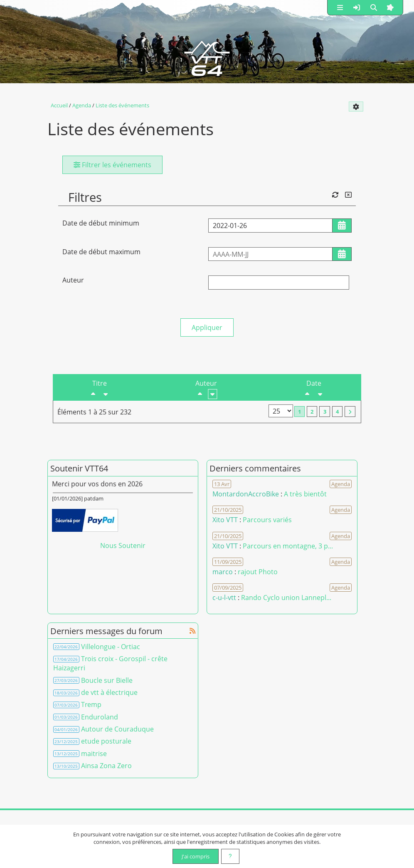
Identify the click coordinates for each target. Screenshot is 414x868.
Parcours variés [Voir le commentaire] (267, 520)
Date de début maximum (101, 252)
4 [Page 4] (337, 412)
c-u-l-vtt (224, 598)
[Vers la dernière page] (350, 412)
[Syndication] (192, 631)
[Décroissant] (93, 394)
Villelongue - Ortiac (111, 647)
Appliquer (207, 327)
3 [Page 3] (325, 412)
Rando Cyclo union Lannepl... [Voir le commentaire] (286, 598)
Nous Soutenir (123, 546)
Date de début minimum (101, 223)
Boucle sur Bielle (107, 680)
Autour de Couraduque (117, 729)
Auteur (73, 280)
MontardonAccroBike (246, 494)
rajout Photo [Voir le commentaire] (258, 572)
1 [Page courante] (299, 412)
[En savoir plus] (230, 856)
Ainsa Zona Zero (106, 766)
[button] (340, 7)
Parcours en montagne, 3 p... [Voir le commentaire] (288, 546)
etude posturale (106, 741)
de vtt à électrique (109, 692)
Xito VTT (225, 520)
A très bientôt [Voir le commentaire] (305, 494)
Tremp (91, 704)
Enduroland (100, 717)
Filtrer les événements (112, 165)
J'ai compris (196, 856)
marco (223, 572)
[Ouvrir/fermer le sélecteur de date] (342, 226)
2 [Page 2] (312, 412)
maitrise (94, 754)
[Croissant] (106, 394)
